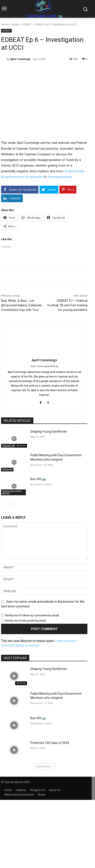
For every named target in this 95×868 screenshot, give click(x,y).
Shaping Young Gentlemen (49, 432)
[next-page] (11, 502)
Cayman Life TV (11, 446)
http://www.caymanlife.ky (44, 366)
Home (5, 24)
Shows (15, 24)
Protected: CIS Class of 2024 (50, 743)
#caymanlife (34, 177)
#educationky (75, 171)
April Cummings (20, 59)
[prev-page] (4, 502)
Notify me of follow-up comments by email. (32, 615)
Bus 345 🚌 (38, 479)
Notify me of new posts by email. (26, 621)
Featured (7, 469)
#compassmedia (60, 177)
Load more (44, 766)
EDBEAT (27, 24)
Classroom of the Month (12, 492)
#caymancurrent (13, 177)
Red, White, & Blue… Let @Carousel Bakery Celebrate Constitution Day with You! (21, 305)
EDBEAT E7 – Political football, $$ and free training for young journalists (67, 305)
